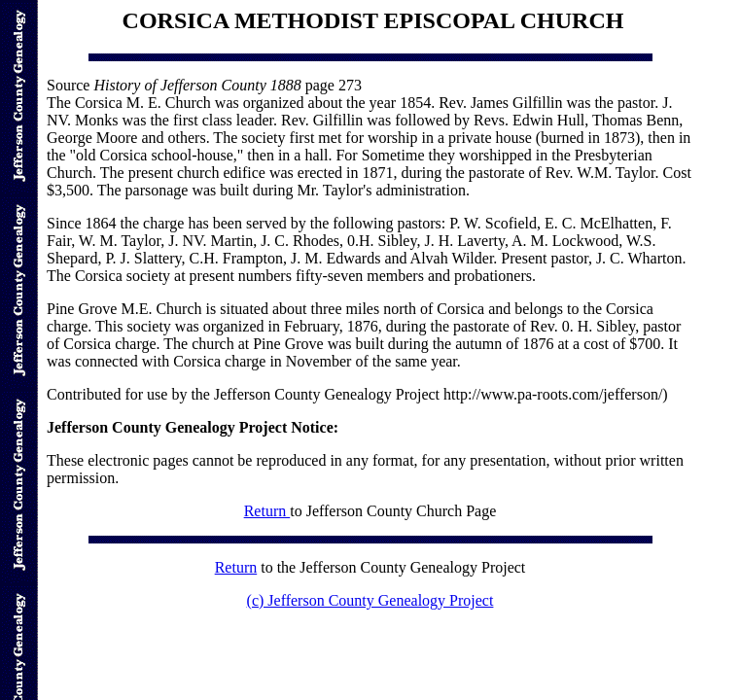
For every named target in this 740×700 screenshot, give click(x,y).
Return (267, 511)
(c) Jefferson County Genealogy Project (370, 600)
